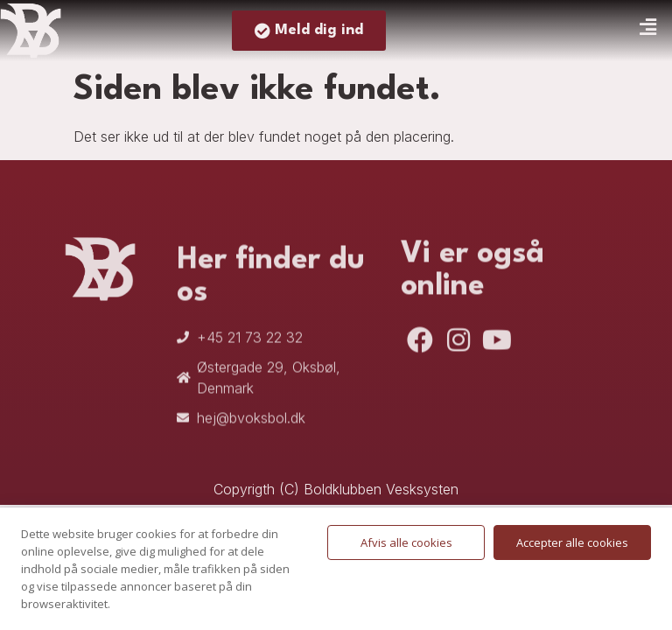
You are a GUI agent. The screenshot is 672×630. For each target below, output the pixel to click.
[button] (648, 27)
